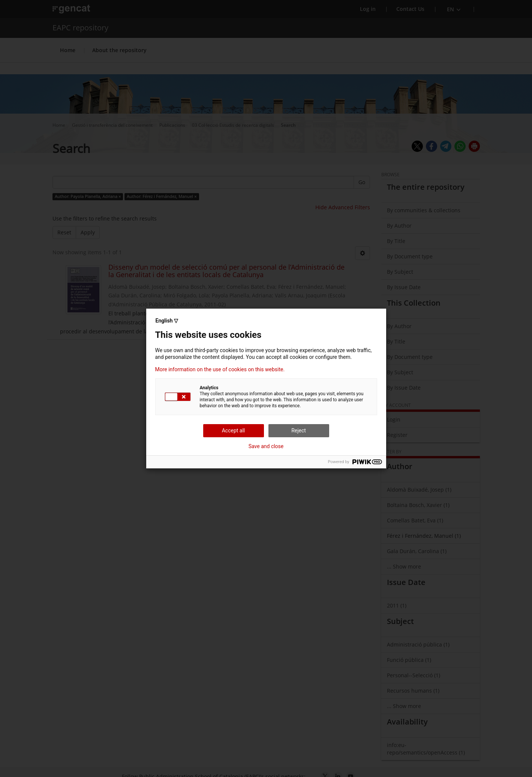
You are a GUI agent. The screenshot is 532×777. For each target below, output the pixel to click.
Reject (299, 430)
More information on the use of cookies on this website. (220, 369)
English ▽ (167, 321)
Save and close (266, 446)
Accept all (234, 430)
